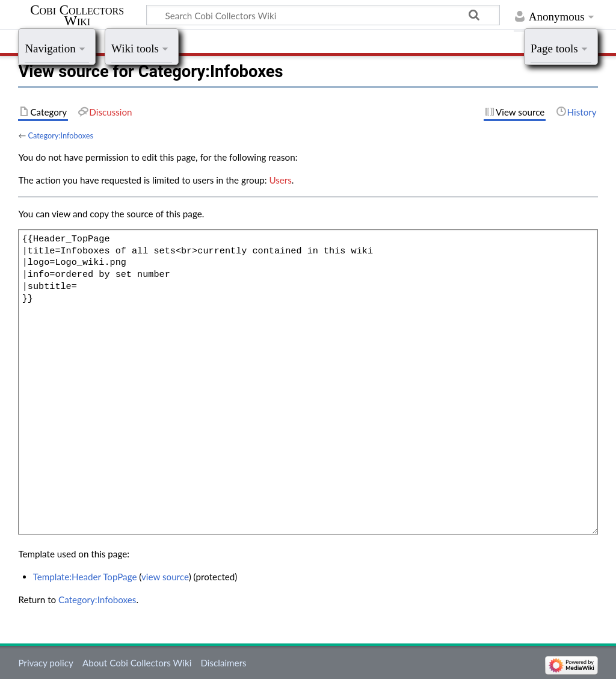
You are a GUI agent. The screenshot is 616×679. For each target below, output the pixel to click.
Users (280, 180)
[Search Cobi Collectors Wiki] (323, 15)
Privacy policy (45, 663)
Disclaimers (223, 663)
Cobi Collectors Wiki (77, 16)
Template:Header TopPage (85, 577)
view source (165, 577)
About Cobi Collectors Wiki (137, 663)
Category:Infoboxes (60, 135)
